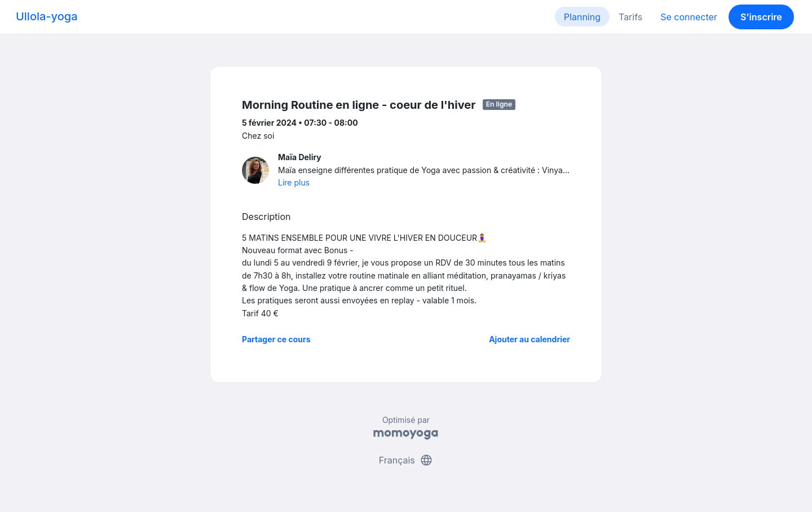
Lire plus (294, 182)
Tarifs (630, 17)
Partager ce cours (276, 339)
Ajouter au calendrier (529, 339)
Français (406, 460)
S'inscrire (761, 17)
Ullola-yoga (47, 16)
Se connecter (689, 17)
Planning (582, 17)
